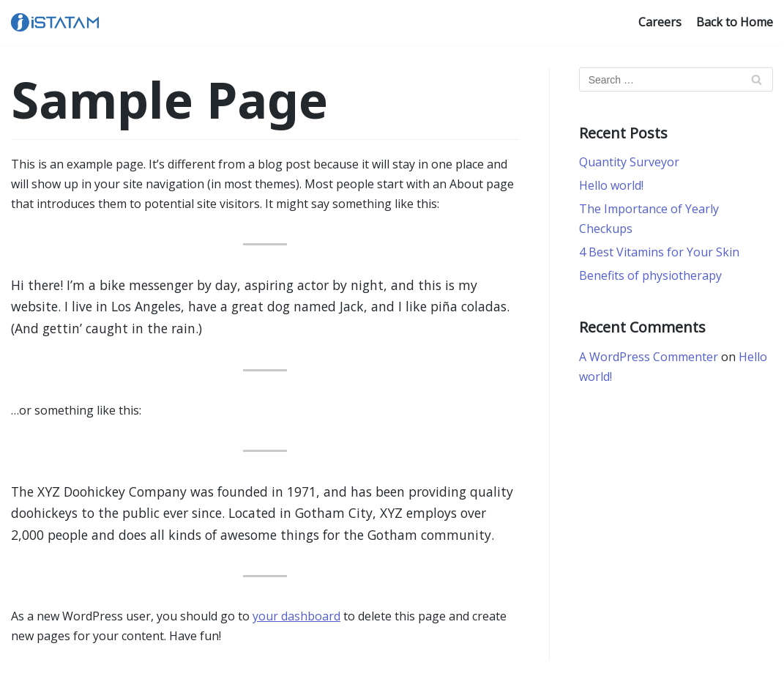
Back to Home (735, 22)
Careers (660, 22)
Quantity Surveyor (629, 162)
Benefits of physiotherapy (650, 275)
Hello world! (611, 185)
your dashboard (296, 616)
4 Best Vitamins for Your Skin (659, 252)
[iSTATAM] (55, 22)
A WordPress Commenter (649, 357)
